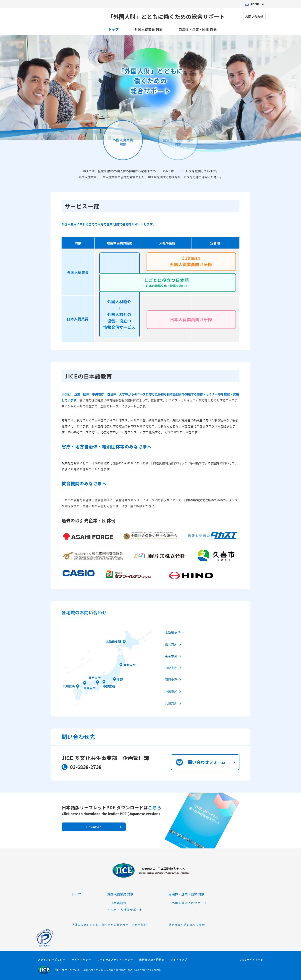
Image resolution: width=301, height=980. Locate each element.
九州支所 (69, 686)
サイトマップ (179, 960)
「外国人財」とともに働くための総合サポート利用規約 (109, 925)
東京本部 (171, 656)
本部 (120, 679)
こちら (155, 807)
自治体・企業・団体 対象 (198, 29)
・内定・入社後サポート (125, 910)
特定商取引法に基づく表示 (187, 925)
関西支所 (95, 678)
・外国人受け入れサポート (188, 903)
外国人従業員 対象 (149, 29)
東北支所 (130, 665)
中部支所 (109, 686)
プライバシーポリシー (52, 960)
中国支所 (90, 688)
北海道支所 (113, 642)
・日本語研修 (117, 903)
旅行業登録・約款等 (152, 960)
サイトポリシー (81, 960)
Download (94, 827)
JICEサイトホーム (252, 960)
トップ (113, 29)
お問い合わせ (254, 16)
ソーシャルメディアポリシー (115, 960)
